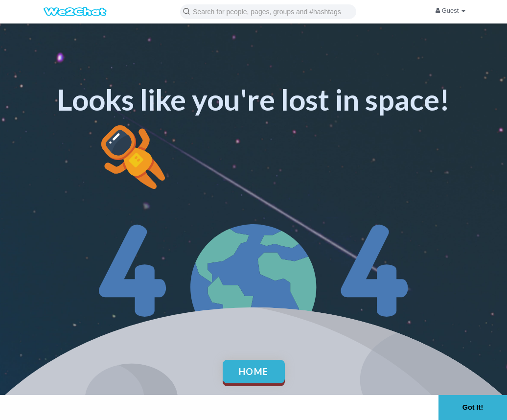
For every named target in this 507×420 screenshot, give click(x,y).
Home (254, 372)
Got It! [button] (473, 407)
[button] (268, 11)
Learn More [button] (311, 407)
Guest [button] (450, 11)
